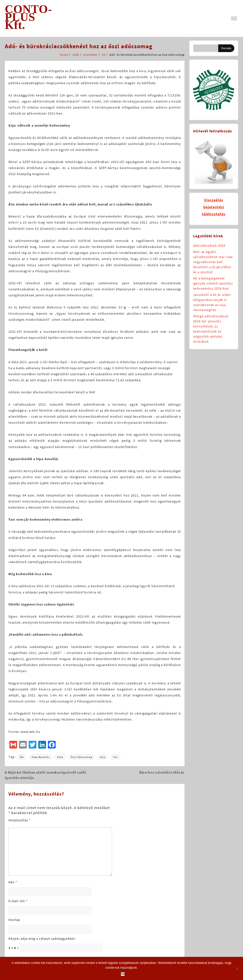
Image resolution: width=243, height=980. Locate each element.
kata (60, 757)
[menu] (234, 18)
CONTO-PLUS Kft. (28, 17)
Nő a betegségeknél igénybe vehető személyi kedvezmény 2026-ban (213, 283)
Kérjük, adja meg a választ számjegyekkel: (42, 939)
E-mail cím (18, 901)
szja (102, 757)
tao (115, 757)
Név (13, 882)
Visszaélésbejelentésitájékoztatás (214, 207)
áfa (22, 757)
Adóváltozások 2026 (209, 245)
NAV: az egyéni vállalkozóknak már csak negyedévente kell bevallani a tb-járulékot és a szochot (213, 262)
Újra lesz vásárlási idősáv (162, 772)
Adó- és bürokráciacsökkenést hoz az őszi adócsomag (79, 46)
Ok (123, 974)
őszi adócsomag (81, 757)
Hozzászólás (20, 820)
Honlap (14, 920)
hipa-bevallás (40, 757)
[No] (237, 968)
